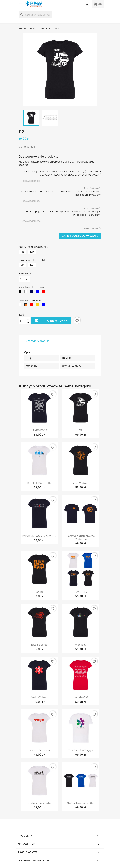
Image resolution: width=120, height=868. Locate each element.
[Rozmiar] (24, 279)
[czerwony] (44, 292)
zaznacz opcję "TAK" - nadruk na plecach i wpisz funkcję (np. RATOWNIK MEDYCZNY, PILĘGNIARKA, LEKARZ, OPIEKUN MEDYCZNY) (62, 173)
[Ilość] (22, 321)
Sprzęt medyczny (81, 483)
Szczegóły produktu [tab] (39, 341)
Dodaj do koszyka (51, 321)
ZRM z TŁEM (81, 592)
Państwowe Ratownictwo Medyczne (81, 537)
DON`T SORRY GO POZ (39, 483)
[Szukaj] (35, 15)
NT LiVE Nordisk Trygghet (81, 750)
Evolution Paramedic (39, 803)
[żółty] (38, 306)
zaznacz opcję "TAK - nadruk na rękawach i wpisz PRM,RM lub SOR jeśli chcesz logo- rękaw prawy (63, 213)
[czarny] (21, 292)
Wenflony (81, 645)
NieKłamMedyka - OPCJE (81, 803)
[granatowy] (32, 292)
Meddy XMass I (39, 697)
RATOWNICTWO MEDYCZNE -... (39, 536)
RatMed (39, 592)
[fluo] (27, 306)
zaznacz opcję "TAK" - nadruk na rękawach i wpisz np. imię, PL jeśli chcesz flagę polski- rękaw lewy (61, 193)
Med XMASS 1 (81, 697)
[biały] (27, 292)
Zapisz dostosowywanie (80, 236)
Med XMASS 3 (39, 430)
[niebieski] (38, 292)
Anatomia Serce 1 (39, 645)
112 (81, 430)
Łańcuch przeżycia (39, 750)
